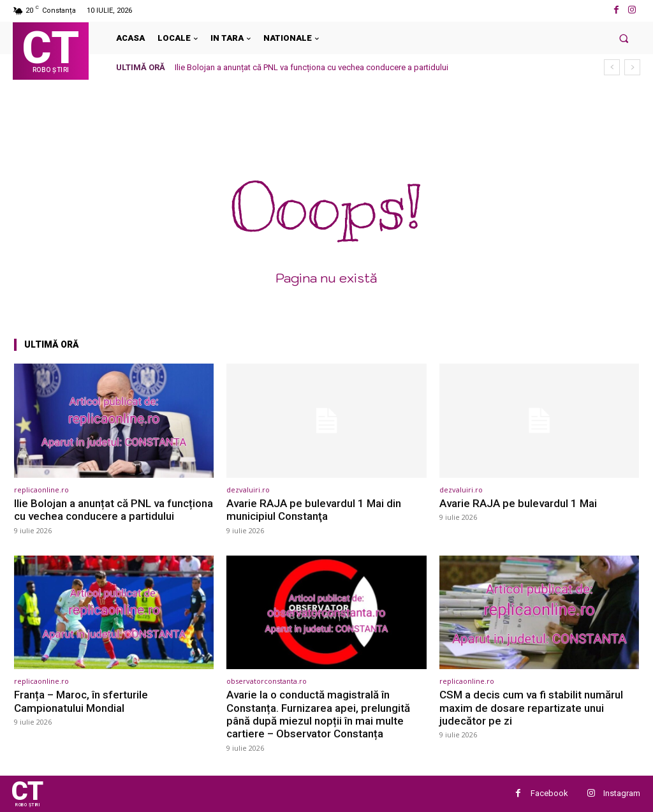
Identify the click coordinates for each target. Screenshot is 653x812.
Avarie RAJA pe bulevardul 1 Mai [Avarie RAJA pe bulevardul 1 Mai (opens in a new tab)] (518, 503)
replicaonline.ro (41, 490)
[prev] (612, 67)
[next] (632, 67)
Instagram (622, 793)
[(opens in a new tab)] (114, 421)
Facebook (549, 793)
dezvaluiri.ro (248, 490)
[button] (624, 38)
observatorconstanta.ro (267, 681)
